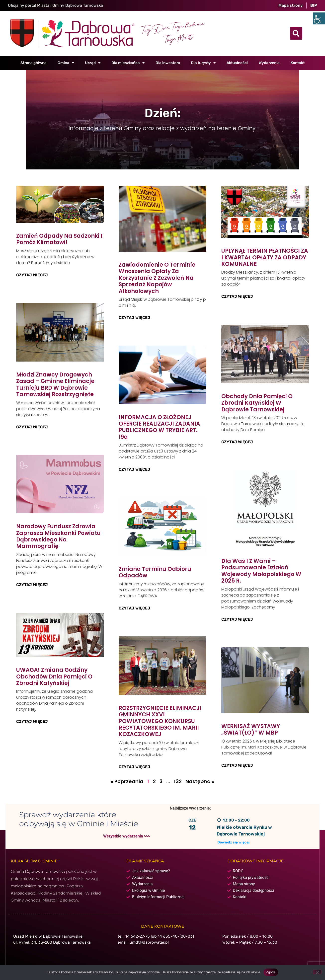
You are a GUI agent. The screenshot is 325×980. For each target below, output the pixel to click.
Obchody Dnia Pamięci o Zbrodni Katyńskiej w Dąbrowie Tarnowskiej (257, 403)
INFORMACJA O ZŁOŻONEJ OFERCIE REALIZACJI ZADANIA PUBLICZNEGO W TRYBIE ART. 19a (159, 427)
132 (178, 781)
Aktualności (237, 63)
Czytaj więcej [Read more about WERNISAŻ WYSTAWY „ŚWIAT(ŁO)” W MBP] (237, 765)
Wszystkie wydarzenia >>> (127, 836)
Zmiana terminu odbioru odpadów (155, 572)
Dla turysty (203, 63)
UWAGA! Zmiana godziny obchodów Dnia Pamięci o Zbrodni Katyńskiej (54, 676)
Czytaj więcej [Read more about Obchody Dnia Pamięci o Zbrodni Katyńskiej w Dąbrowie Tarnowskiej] (237, 442)
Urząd (93, 63)
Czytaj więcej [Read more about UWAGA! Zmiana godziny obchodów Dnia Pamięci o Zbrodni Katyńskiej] (32, 721)
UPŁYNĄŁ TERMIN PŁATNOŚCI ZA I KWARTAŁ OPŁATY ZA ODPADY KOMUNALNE (265, 257)
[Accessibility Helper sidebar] (319, 18)
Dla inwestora (168, 63)
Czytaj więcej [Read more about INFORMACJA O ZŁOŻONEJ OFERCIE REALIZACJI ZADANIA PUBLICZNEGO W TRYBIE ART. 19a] (134, 469)
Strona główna (34, 63)
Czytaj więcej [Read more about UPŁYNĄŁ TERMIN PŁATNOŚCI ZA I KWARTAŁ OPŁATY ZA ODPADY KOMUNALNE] (237, 296)
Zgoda (271, 972)
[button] (296, 33)
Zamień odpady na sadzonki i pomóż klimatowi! (59, 239)
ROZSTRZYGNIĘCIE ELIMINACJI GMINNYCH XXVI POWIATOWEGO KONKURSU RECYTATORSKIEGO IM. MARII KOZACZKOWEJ (160, 721)
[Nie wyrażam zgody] (317, 972)
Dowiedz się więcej (233, 842)
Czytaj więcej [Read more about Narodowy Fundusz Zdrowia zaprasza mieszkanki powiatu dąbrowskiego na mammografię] (32, 584)
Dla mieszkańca (128, 63)
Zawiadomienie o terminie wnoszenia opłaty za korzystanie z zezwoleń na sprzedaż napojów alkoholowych (157, 278)
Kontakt (298, 63)
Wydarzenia (269, 63)
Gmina (66, 63)
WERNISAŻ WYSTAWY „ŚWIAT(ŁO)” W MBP (251, 729)
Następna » (200, 781)
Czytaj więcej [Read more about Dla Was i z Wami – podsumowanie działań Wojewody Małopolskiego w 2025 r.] (237, 619)
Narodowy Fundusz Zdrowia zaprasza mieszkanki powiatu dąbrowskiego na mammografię (58, 536)
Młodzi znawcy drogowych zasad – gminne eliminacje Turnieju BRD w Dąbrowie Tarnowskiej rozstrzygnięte (55, 384)
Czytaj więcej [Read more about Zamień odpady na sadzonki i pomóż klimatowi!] (32, 275)
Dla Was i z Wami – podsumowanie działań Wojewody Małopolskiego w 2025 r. (261, 571)
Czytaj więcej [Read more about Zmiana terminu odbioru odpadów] (134, 608)
